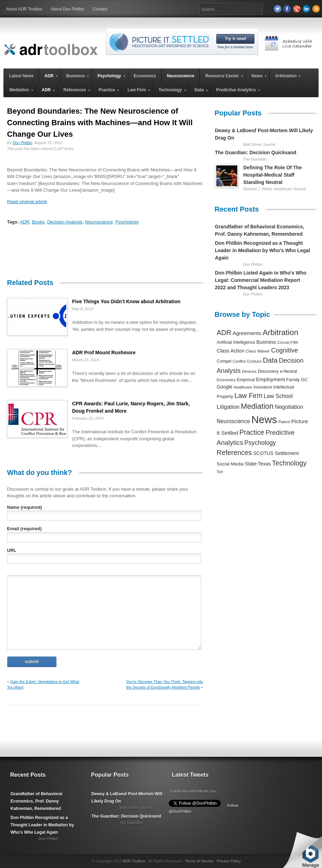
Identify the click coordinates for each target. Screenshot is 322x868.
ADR (25, 222)
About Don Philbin (68, 9)
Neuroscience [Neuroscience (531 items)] (233, 421)
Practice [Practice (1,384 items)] (252, 432)
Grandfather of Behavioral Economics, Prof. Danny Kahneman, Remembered (36, 801)
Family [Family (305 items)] (293, 380)
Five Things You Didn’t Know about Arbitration (126, 301)
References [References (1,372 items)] (234, 453)
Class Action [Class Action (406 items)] (230, 351)
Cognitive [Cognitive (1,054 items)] (284, 350)
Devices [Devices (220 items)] (249, 371)
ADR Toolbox (134, 861)
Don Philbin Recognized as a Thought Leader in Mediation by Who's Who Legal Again (262, 250)
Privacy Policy (229, 861)
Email (24, 529)
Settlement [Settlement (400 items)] (287, 453)
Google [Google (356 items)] (225, 387)
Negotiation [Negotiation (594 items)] (289, 407)
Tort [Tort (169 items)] (220, 472)
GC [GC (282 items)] (304, 380)
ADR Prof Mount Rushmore (104, 353)
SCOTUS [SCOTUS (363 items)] (263, 453)
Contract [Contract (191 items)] (254, 361)
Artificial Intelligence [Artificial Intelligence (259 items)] (236, 342)
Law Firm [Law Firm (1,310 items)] (248, 396)
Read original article (27, 202)
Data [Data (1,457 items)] (270, 360)
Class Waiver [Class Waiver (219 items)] (258, 351)
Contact (100, 9)
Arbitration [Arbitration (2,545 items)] (280, 332)
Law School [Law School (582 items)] (278, 396)
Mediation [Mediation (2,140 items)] (257, 406)
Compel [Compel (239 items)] (224, 361)
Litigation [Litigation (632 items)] (228, 407)
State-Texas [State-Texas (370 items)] (258, 464)
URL (12, 550)
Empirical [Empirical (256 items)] (246, 380)
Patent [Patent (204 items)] (284, 422)
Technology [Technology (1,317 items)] (289, 463)
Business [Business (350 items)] (266, 342)
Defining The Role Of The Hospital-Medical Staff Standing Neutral (272, 175)
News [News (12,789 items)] (264, 419)
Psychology (127, 222)
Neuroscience (99, 222)
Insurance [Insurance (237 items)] (263, 387)
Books (38, 222)
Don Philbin (22, 143)
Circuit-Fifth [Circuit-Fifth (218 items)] (288, 342)
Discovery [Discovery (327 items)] (268, 371)
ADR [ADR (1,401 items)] (224, 333)
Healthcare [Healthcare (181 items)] (243, 387)
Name (24, 507)
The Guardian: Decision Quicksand (256, 152)
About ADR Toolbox (24, 9)
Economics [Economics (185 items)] (226, 380)
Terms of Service (199, 861)
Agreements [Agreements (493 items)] (247, 333)
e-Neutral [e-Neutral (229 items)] (289, 371)
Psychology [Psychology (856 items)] (260, 443)
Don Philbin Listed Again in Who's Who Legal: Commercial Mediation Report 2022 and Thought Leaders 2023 (261, 280)
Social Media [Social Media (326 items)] (230, 464)
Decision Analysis (65, 222)
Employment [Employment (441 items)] (270, 379)
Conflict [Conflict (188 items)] (239, 361)
